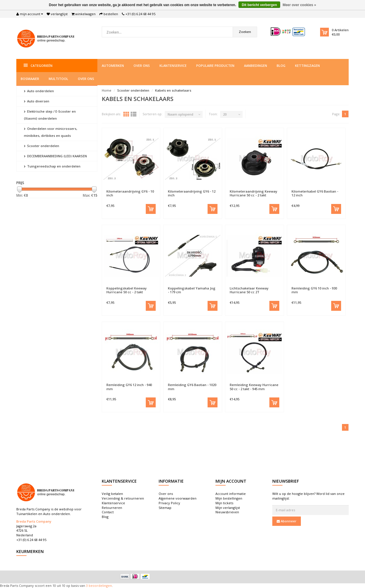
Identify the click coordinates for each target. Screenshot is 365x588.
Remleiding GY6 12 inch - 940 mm (129, 387)
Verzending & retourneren (123, 498)
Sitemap (165, 508)
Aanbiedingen (256, 66)
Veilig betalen (112, 494)
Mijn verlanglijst (228, 508)
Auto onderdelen (39, 91)
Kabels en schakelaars (173, 90)
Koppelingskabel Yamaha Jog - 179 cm (192, 290)
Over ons (142, 66)
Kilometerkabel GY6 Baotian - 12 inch (315, 193)
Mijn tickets (224, 503)
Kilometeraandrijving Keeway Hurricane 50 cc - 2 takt (253, 193)
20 (225, 114)
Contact (108, 512)
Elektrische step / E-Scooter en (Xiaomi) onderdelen (50, 115)
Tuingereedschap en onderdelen (52, 166)
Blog (281, 66)
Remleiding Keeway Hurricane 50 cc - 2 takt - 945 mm (254, 387)
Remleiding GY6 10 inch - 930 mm (314, 290)
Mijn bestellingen (229, 498)
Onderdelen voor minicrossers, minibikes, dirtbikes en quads (51, 132)
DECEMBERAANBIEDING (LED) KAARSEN (55, 156)
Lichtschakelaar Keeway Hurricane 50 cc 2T (249, 290)
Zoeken (245, 32)
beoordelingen (100, 586)
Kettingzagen (307, 66)
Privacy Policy (169, 503)
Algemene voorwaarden (178, 498)
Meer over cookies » (299, 5)
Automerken (113, 66)
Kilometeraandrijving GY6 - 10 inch (130, 193)
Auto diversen (37, 101)
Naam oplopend (180, 114)
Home (107, 90)
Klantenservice (173, 66)
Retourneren (112, 508)
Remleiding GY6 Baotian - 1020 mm (192, 387)
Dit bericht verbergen (259, 5)
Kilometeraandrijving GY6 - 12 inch (192, 193)
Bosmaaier (30, 79)
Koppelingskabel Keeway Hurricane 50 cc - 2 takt (127, 290)
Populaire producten (215, 66)
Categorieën (38, 66)
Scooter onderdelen (42, 146)
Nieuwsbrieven (227, 512)
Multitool (58, 79)
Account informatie (231, 494)
